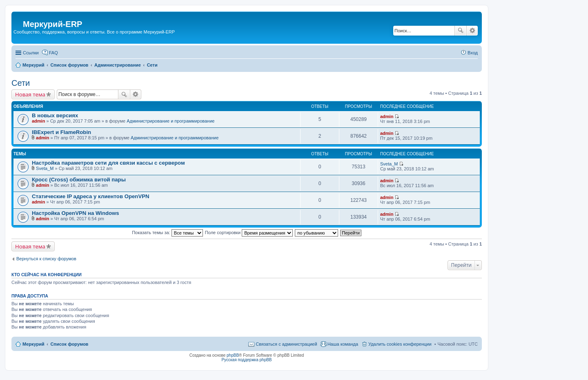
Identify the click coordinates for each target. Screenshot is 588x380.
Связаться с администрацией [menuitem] (286, 344)
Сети (21, 83)
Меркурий (33, 344)
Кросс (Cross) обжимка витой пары (79, 180)
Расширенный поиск (472, 31)
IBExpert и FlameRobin (61, 132)
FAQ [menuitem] (53, 53)
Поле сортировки (249, 232)
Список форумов (69, 344)
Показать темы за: (167, 232)
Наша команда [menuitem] (343, 344)
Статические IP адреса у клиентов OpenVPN (91, 196)
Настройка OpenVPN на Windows (76, 213)
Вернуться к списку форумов (46, 259)
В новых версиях (55, 115)
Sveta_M (45, 168)
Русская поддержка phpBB (246, 360)
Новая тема (30, 94)
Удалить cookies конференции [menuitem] (400, 344)
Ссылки (31, 53)
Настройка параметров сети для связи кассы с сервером (108, 163)
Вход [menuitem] (473, 53)
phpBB (233, 355)
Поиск (461, 31)
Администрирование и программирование (170, 121)
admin (38, 121)
